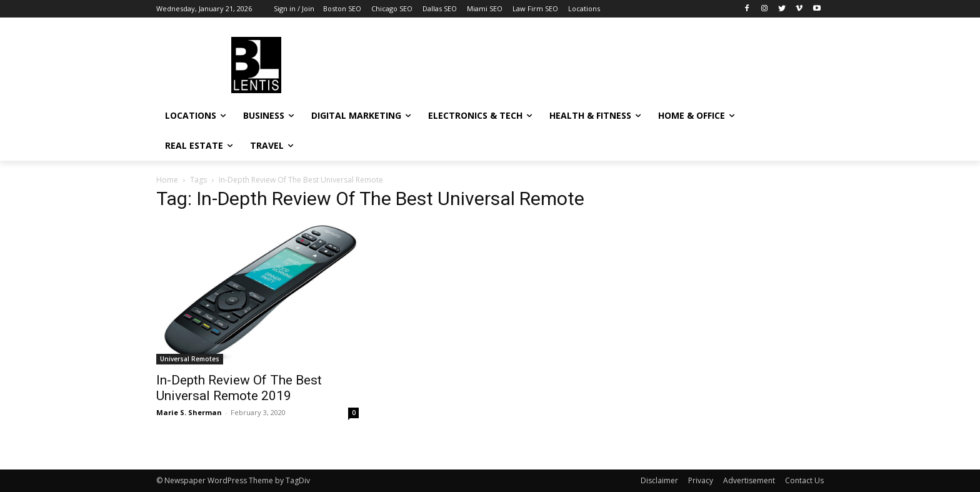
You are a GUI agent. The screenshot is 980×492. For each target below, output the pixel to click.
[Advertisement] (584, 63)
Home (167, 180)
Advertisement (749, 480)
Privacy (701, 480)
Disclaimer (659, 480)
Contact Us (804, 480)
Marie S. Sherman (189, 412)
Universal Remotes (190, 359)
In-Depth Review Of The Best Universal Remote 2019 (239, 388)
